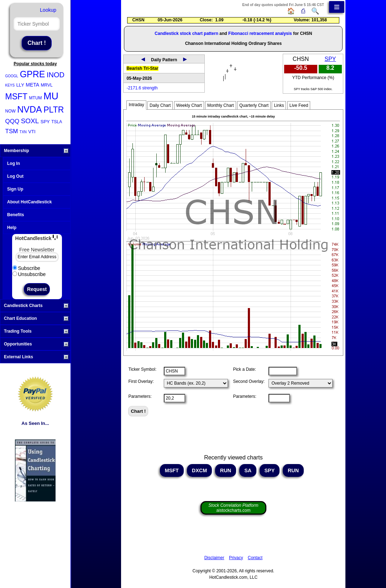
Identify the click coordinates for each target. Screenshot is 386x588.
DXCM (199, 470)
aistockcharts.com (233, 508)
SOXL (30, 121)
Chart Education (36, 318)
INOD (56, 75)
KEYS (10, 85)
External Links (36, 357)
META (32, 85)
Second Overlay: (249, 381)
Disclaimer (214, 558)
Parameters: (140, 396)
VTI (32, 132)
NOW (11, 111)
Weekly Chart (189, 105)
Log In (14, 163)
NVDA (29, 109)
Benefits (15, 215)
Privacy (236, 558)
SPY (45, 122)
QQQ (12, 121)
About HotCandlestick (29, 202)
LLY (20, 85)
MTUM (36, 98)
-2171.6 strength (142, 88)
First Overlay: (141, 381)
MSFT (17, 97)
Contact (255, 558)
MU (51, 96)
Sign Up (15, 189)
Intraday (136, 105)
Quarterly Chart (254, 105)
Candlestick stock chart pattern (186, 33)
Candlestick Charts (36, 306)
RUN (226, 470)
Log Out (15, 176)
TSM (12, 131)
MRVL (47, 85)
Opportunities (36, 344)
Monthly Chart (221, 105)
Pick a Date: (244, 369)
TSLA (57, 122)
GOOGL (12, 76)
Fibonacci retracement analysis (260, 33)
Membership (36, 151)
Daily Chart (160, 105)
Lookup (48, 10)
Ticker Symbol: (142, 369)
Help (12, 228)
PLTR (54, 110)
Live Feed (299, 105)
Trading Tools (36, 331)
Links (279, 105)
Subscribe (26, 268)
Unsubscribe (29, 274)
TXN (23, 132)
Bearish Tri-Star (142, 68)
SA (248, 470)
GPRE (33, 74)
